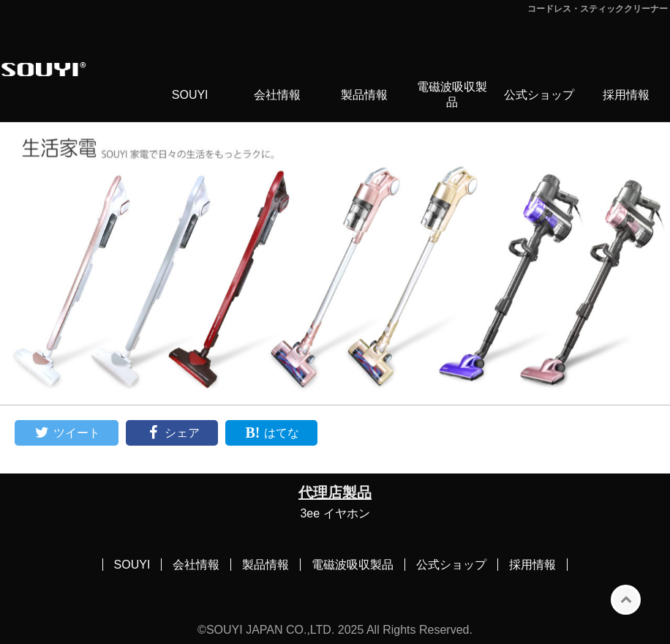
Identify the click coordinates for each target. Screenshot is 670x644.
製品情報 (364, 95)
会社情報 (277, 95)
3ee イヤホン (335, 513)
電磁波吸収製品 (452, 94)
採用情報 (626, 95)
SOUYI (190, 95)
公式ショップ (539, 95)
